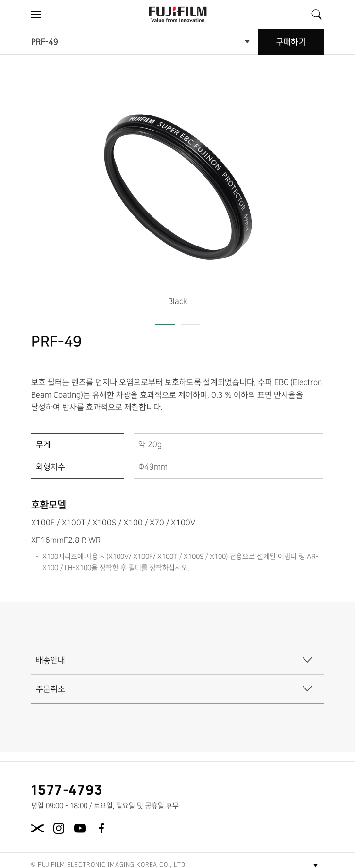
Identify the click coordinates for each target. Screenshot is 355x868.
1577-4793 (67, 789)
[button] (165, 314)
